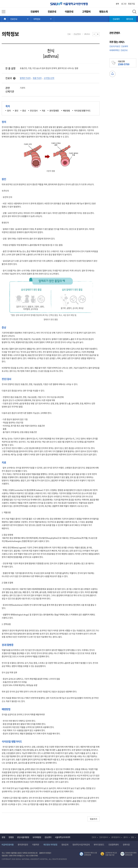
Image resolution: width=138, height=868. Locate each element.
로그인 (124, 4)
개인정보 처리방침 (50, 845)
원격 (117, 4)
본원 (3, 837)
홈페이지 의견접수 (45, 853)
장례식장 (126, 845)
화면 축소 (96, 34)
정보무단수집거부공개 (81, 845)
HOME (8, 19)
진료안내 (52, 12)
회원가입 (131, 4)
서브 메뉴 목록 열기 (42, 19)
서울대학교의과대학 (63, 837)
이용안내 (69, 12)
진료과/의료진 (115, 46)
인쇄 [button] (69, 34)
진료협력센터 (114, 845)
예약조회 (130, 19)
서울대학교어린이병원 (69, 4)
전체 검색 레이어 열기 (134, 12)
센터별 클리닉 (116, 837)
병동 (132, 837)
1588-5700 (12, 856)
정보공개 (65, 845)
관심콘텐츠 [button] (77, 34)
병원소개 (103, 12)
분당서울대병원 (23, 837)
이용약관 (36, 845)
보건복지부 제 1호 (109, 854)
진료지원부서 (104, 837)
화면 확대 (100, 34)
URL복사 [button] (87, 34)
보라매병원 (37, 837)
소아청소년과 (49, 78)
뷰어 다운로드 (99, 845)
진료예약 (35, 12)
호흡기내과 (37, 78)
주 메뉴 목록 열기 (19, 19)
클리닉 (126, 837)
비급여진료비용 (8, 845)
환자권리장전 (23, 845)
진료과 (94, 837)
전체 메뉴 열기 (4, 12)
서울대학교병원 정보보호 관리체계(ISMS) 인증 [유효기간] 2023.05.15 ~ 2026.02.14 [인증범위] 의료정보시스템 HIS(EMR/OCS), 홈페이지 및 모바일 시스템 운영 (128, 854)
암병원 (11, 837)
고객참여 (86, 12)
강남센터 (48, 837)
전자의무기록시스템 (88, 854)
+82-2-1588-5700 (31, 856)
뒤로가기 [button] (93, 819)
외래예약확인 (115, 50)
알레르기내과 (25, 78)
